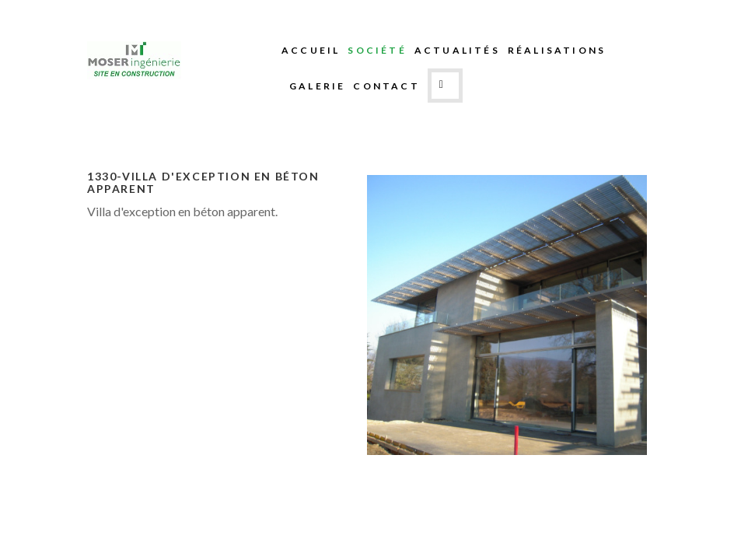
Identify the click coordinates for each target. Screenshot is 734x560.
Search (445, 86)
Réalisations (557, 50)
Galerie (317, 86)
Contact (386, 86)
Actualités (457, 50)
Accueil (311, 50)
